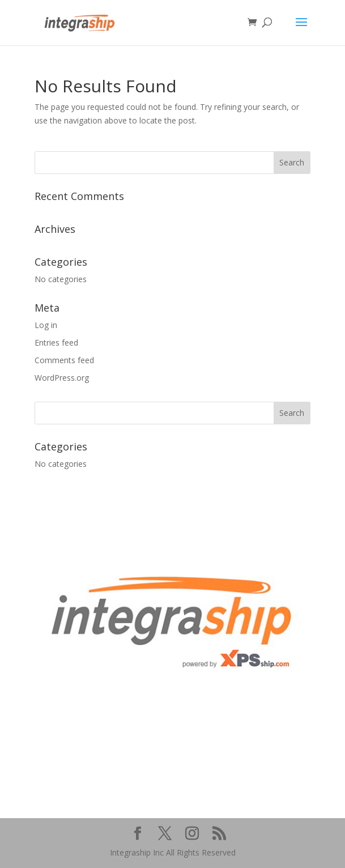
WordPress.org (62, 378)
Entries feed (56, 342)
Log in (46, 325)
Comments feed (64, 360)
